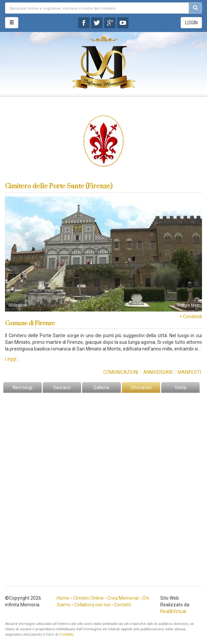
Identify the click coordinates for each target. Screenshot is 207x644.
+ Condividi (191, 317)
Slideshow (18, 305)
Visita (180, 387)
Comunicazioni (121, 372)
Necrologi (23, 387)
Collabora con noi (92, 605)
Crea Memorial (123, 598)
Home (63, 598)
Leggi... (12, 359)
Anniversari (158, 372)
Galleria (101, 387)
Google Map (188, 305)
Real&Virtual (173, 611)
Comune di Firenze (30, 323)
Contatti (122, 605)
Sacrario (62, 387)
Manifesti (189, 372)
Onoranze (141, 387)
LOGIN (191, 23)
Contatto (66, 635)
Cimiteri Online (88, 598)
